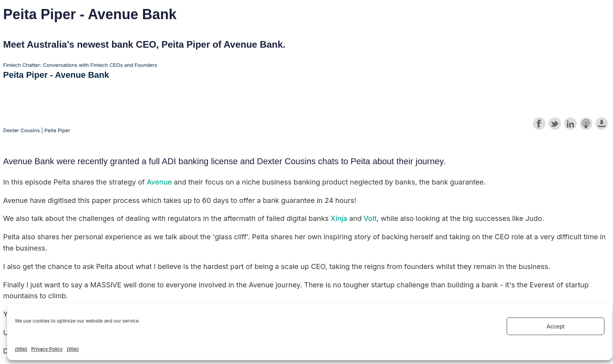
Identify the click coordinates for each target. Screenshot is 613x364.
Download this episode (602, 124)
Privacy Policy (47, 349)
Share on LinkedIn (570, 124)
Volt (370, 218)
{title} (21, 349)
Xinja (340, 218)
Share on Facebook (539, 124)
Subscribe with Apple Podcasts (586, 124)
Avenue (159, 182)
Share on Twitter (555, 124)
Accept (556, 326)
